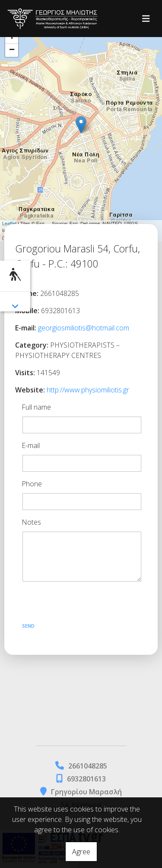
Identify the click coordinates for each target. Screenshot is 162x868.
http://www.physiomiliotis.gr (88, 390)
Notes (31, 522)
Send (28, 626)
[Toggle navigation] (146, 19)
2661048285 (88, 766)
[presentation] (84, 604)
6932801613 (86, 779)
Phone (32, 484)
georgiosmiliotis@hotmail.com (84, 328)
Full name (36, 407)
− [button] (12, 50)
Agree (81, 852)
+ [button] (12, 37)
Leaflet (9, 224)
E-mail (31, 445)
